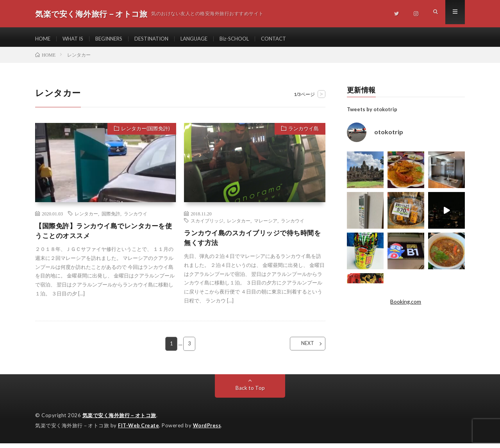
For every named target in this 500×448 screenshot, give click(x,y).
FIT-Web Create (139, 430)
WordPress (209, 430)
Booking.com (406, 305)
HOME (43, 39)
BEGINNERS (114, 39)
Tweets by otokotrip (372, 113)
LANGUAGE (206, 39)
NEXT (303, 349)
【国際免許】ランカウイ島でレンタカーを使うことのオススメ (104, 235)
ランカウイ (136, 217)
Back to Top (250, 393)
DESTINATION (160, 39)
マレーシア (266, 224)
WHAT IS (75, 39)
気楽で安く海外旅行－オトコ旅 (119, 421)
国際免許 (111, 217)
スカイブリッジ (207, 224)
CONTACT (292, 39)
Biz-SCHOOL (250, 39)
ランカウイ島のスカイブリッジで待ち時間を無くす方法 (253, 242)
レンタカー (86, 217)
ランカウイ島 (302, 133)
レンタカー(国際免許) (144, 133)
